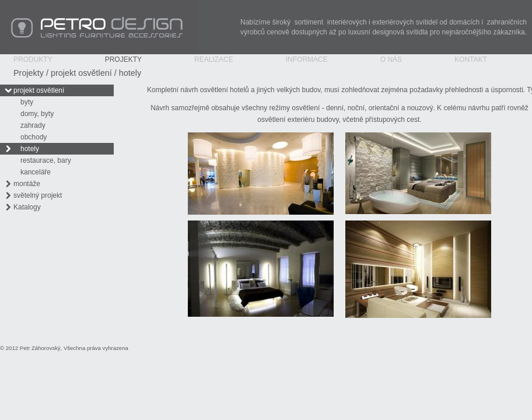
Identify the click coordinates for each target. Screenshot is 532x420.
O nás (391, 60)
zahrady (33, 125)
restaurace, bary (46, 160)
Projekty (123, 60)
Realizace (214, 60)
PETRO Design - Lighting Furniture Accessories (99, 27)
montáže (27, 184)
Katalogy (27, 207)
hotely (130, 73)
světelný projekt (38, 195)
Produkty (33, 60)
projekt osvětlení (81, 73)
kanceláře (36, 172)
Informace (307, 60)
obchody (34, 137)
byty (27, 102)
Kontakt (471, 60)
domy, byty (37, 114)
